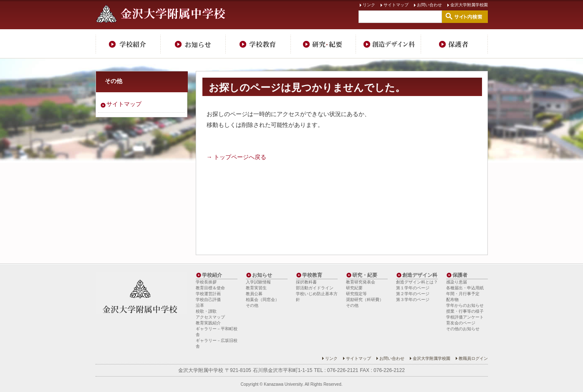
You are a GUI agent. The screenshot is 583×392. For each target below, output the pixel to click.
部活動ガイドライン (315, 288)
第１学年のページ (413, 288)
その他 (114, 81)
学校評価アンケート (465, 317)
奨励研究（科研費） (365, 300)
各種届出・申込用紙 (465, 288)
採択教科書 (306, 282)
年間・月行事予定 (463, 294)
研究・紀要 (323, 44)
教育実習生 (256, 288)
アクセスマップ (210, 317)
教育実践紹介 (208, 323)
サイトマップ (396, 5)
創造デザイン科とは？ (417, 282)
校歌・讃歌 (206, 311)
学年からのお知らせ (465, 305)
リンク (369, 5)
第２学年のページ (413, 294)
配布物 (452, 300)
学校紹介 (128, 44)
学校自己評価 (208, 300)
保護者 (454, 44)
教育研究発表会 (361, 282)
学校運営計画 (208, 294)
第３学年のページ (413, 300)
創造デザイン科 (389, 44)
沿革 (200, 305)
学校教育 (258, 44)
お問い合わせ (429, 5)
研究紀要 (354, 288)
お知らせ (193, 44)
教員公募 (254, 294)
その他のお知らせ (463, 329)
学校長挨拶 (206, 282)
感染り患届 (457, 282)
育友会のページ (461, 323)
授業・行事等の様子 (465, 311)
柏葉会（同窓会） (262, 300)
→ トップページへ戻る (237, 157)
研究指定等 (356, 294)
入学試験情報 (258, 282)
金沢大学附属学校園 (469, 5)
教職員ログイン (473, 358)
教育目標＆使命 (210, 288)
